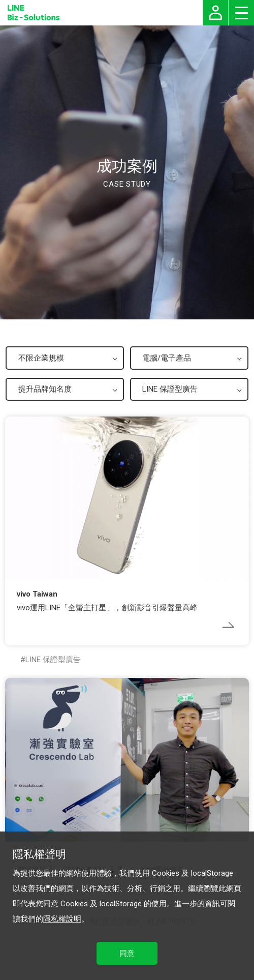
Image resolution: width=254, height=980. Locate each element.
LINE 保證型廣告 (53, 660)
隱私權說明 (62, 919)
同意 (127, 954)
